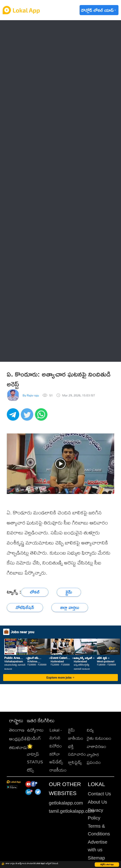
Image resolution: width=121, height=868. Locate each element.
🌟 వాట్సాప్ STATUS (35, 754)
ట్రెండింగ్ (34, 738)
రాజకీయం (58, 770)
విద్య (90, 730)
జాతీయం (76, 738)
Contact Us (99, 794)
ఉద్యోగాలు (35, 730)
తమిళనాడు (18, 747)
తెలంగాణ (17, 730)
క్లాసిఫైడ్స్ (75, 762)
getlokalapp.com (66, 803)
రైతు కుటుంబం (99, 738)
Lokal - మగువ (56, 734)
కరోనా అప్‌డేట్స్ (56, 758)
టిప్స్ (30, 770)
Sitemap (96, 858)
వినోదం (56, 746)
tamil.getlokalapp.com (71, 811)
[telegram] (14, 416)
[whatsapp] (42, 416)
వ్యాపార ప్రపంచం (94, 758)
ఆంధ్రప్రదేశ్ (18, 739)
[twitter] (28, 416)
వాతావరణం (97, 746)
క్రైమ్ (71, 730)
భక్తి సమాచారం (77, 750)
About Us (97, 802)
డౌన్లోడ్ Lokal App (107, 865)
